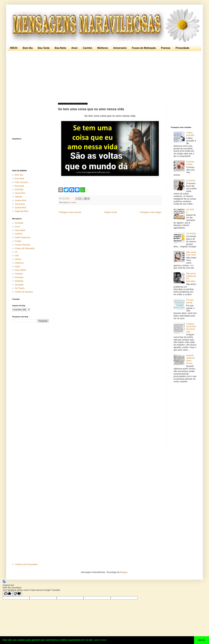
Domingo (19, 189)
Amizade (19, 223)
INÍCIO (14, 48)
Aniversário (120, 48)
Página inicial (111, 212)
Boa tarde (20, 186)
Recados (19, 277)
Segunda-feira (22, 211)
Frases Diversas (23, 245)
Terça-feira (20, 204)
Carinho (87, 48)
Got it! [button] (202, 640)
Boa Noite (60, 48)
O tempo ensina (190, 163)
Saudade (19, 285)
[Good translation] (7, 594)
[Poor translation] (17, 594)
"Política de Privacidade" (27, 564)
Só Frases (20, 288)
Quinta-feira (21, 208)
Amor (75, 48)
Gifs (17, 256)
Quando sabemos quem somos (190, 359)
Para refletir (20, 270)
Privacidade (182, 48)
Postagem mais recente (70, 212)
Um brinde (191, 233)
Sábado (19, 197)
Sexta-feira (20, 193)
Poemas (166, 48)
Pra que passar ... (191, 301)
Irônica (18, 259)
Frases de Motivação (144, 48)
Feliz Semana (22, 182)
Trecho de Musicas (24, 292)
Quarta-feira (21, 200)
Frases (73, 202)
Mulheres (103, 48)
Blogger (124, 572)
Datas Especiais (23, 237)
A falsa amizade (190, 134)
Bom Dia (28, 48)
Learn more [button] (100, 640)
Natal (17, 267)
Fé (16, 252)
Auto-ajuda (20, 230)
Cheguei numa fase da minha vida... (191, 328)
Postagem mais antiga (150, 212)
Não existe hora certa (191, 253)
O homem (191, 181)
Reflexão (19, 281)
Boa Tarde (44, 48)
